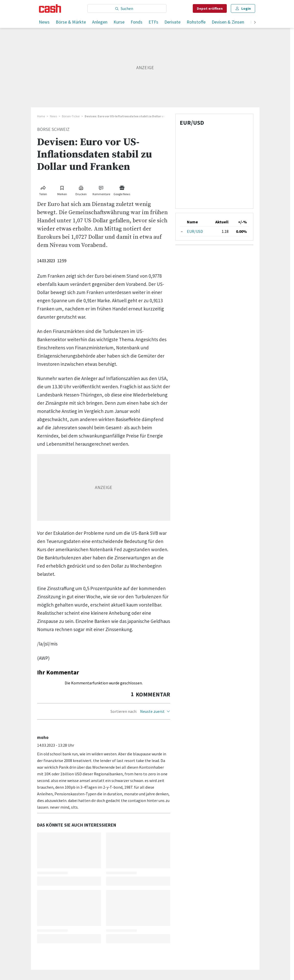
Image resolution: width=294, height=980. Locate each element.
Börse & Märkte (71, 22)
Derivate (172, 22)
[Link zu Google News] (122, 190)
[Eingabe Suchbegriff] (127, 8)
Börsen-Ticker (71, 116)
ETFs (153, 22)
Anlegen (100, 22)
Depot (210, 8)
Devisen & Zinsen (228, 22)
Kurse (119, 22)
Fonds (137, 22)
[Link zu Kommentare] (101, 190)
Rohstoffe (196, 22)
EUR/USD (195, 231)
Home (41, 116)
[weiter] (255, 23)
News (44, 22)
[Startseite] (50, 8)
